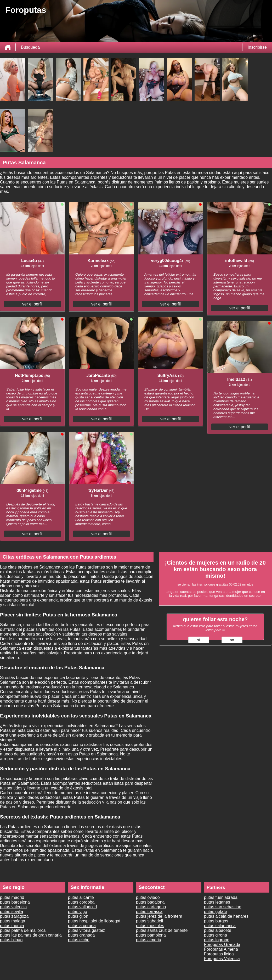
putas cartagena (151, 907)
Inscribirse (257, 47)
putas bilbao (11, 940)
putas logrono (217, 940)
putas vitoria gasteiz (86, 930)
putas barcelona (15, 902)
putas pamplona (151, 935)
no (232, 640)
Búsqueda (30, 47)
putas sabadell (149, 921)
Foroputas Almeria (221, 949)
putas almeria (149, 940)
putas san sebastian (223, 907)
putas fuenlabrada (221, 897)
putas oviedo (148, 897)
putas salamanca (220, 926)
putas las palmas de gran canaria (31, 935)
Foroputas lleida (219, 954)
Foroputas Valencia (222, 959)
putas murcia (12, 926)
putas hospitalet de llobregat (94, 921)
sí (199, 640)
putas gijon (78, 916)
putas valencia (13, 907)
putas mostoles (150, 926)
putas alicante (81, 897)
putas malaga (13, 921)
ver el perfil (32, 304)
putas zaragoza (14, 916)
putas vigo (78, 912)
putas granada (81, 935)
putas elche (79, 940)
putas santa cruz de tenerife (162, 930)
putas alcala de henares (226, 916)
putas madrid (12, 897)
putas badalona (150, 902)
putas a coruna (82, 926)
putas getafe (216, 912)
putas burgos (216, 921)
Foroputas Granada (222, 945)
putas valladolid (82, 907)
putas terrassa (149, 912)
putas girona (216, 935)
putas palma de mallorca (23, 930)
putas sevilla (12, 912)
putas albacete (218, 930)
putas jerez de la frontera (159, 916)
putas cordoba (81, 902)
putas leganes (217, 902)
